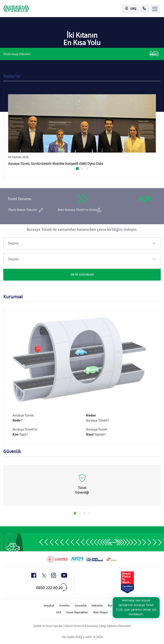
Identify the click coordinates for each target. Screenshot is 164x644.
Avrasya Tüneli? (23, 418)
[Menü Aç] (155, 9)
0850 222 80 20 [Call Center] (49, 588)
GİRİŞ (130, 9)
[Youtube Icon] (64, 575)
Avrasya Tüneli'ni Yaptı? (25, 432)
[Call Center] (145, 9)
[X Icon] (44, 576)
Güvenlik (81, 606)
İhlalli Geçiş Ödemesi (81, 53)
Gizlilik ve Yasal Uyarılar (48, 626)
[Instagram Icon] (54, 575)
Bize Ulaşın (100, 612)
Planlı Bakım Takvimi (26, 210)
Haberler (97, 606)
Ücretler (64, 606)
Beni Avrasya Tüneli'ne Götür (79, 210)
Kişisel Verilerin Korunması (82, 626)
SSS (59, 612)
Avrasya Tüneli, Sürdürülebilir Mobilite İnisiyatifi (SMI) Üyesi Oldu (56, 164)
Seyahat (49, 606)
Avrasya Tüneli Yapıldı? (97, 432)
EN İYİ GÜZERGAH (82, 275)
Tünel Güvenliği (82, 490)
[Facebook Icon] (34, 575)
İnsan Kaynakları (77, 612)
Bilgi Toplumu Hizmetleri (116, 626)
